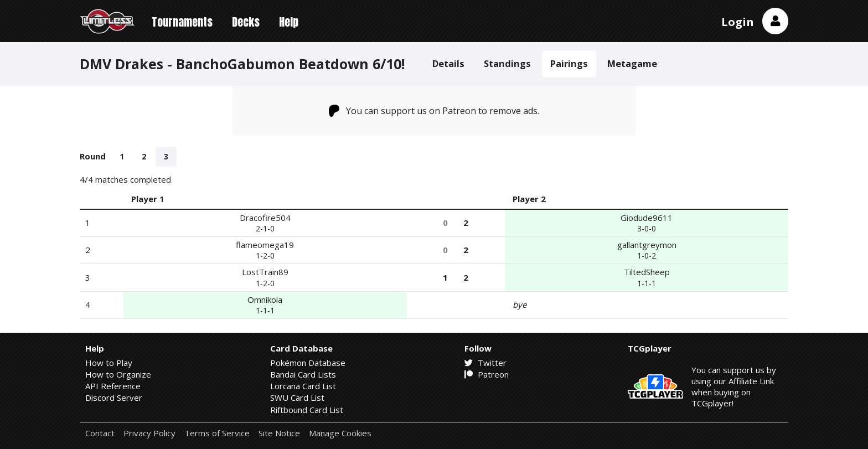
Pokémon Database (308, 363)
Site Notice (279, 433)
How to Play (109, 363)
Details (448, 63)
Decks (246, 22)
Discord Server (114, 398)
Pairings (569, 63)
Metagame (632, 63)
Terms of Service (217, 433)
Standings (507, 63)
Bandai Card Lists (303, 374)
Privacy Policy (149, 433)
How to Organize (118, 374)
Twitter (485, 363)
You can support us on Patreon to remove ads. (434, 111)
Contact (100, 433)
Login (738, 22)
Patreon (487, 374)
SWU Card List (297, 398)
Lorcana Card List (303, 386)
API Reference (113, 386)
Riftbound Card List (307, 410)
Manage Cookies (340, 433)
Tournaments (182, 22)
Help (289, 22)
